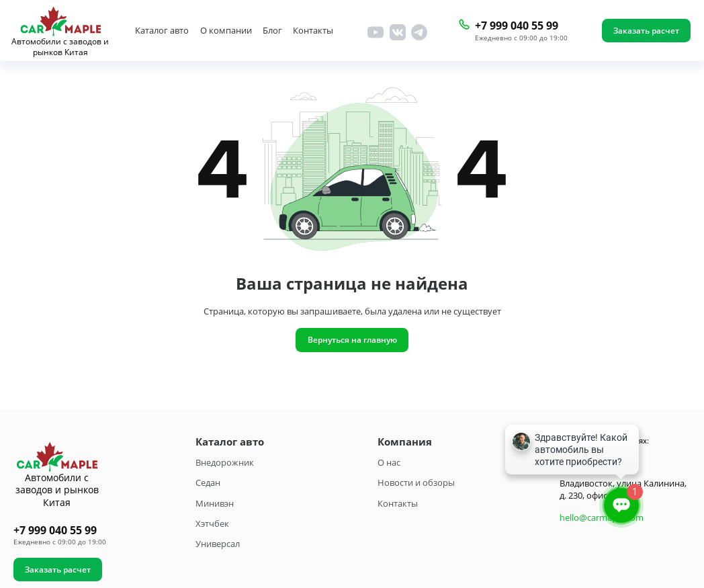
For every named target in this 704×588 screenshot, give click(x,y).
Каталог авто (162, 31)
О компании (226, 31)
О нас (389, 462)
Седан (208, 482)
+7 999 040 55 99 (517, 26)
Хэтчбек (212, 523)
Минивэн (215, 503)
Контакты (313, 31)
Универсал (218, 544)
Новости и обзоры (416, 482)
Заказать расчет (646, 30)
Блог (272, 31)
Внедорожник (225, 462)
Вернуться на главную (352, 339)
